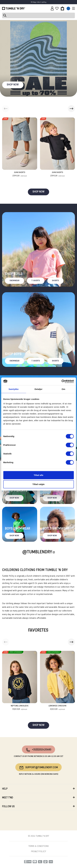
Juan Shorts (20, 174)
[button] (71, 109)
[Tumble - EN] (14, 8)
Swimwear (14, 281)
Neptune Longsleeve (20, 708)
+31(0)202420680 (38, 750)
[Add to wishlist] (35, 120)
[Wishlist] (57, 8)
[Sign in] (52, 8)
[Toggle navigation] (73, 8)
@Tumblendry (37, 552)
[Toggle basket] (62, 8)
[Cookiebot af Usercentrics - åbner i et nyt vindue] (61, 381)
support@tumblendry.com (38, 768)
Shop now (14, 498)
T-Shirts (36, 281)
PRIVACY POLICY (39, 852)
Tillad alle (38, 475)
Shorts (55, 281)
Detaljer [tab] (39, 389)
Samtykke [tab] (14, 389)
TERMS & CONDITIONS (39, 846)
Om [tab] (63, 389)
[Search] (38, 15)
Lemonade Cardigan (57, 708)
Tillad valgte (38, 484)
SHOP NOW (13, 85)
